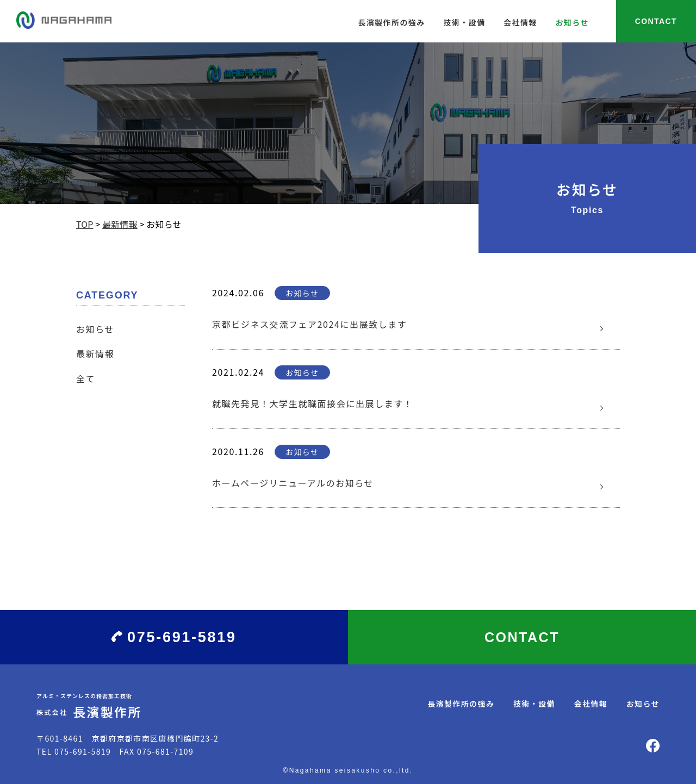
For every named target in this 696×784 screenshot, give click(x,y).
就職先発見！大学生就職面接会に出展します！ (313, 403)
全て (86, 378)
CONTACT (656, 21)
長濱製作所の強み (391, 22)
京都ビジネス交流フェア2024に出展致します (310, 324)
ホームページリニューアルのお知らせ (293, 483)
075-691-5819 (182, 637)
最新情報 (95, 353)
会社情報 (520, 22)
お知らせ (572, 22)
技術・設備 (464, 22)
